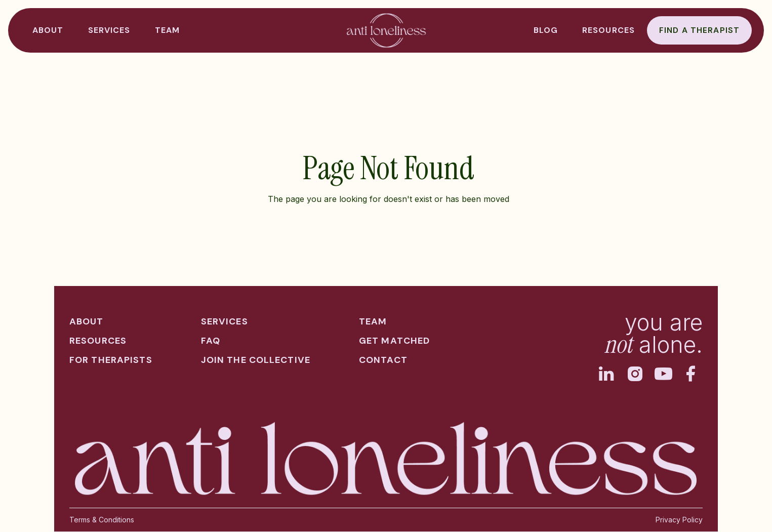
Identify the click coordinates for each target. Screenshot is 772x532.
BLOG (546, 30)
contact (383, 360)
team (373, 321)
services (225, 321)
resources (608, 30)
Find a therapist (699, 30)
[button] (109, 30)
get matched (394, 341)
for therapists (111, 360)
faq (211, 341)
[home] (386, 30)
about (87, 321)
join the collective (256, 360)
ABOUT (48, 30)
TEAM (167, 30)
